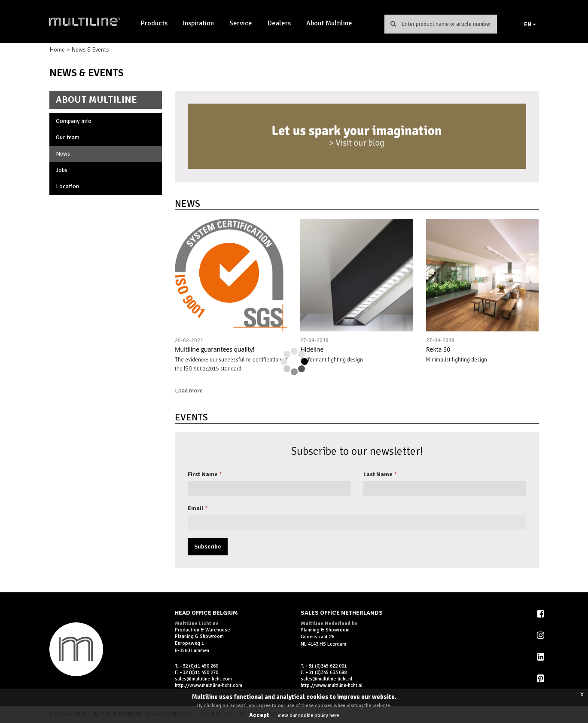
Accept (259, 715)
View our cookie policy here (308, 715)
